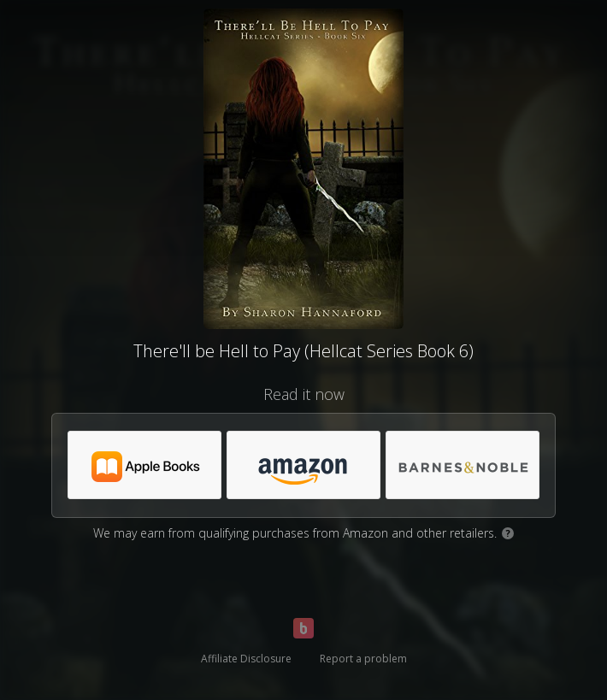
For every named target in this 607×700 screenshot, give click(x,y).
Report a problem (363, 659)
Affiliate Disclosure (246, 659)
